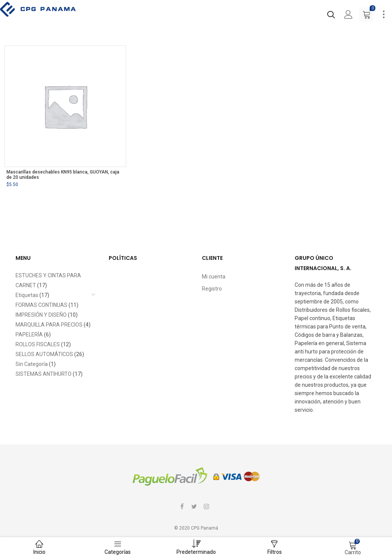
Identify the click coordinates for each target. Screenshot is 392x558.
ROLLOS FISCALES (38, 344)
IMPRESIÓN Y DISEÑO (41, 315)
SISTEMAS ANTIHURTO (44, 374)
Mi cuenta (214, 277)
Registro (212, 289)
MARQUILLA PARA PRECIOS (49, 325)
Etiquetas (27, 295)
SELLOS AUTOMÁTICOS (44, 354)
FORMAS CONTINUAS (41, 305)
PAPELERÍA (29, 334)
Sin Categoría (32, 364)
